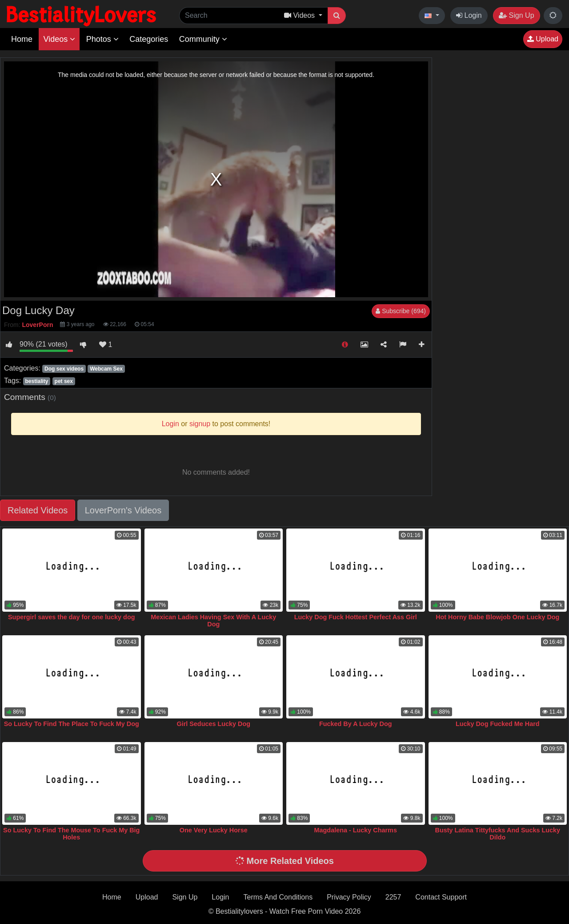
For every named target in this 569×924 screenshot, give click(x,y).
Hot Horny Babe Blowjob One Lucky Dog (497, 617)
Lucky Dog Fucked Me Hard (498, 724)
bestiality (36, 381)
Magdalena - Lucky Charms (356, 830)
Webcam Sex (106, 369)
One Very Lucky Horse (214, 830)
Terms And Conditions (278, 897)
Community (203, 39)
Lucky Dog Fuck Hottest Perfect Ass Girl (356, 617)
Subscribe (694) (401, 311)
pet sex (64, 381)
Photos (102, 39)
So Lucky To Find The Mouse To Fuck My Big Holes (71, 834)
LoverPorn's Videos (123, 510)
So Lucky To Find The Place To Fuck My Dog (72, 724)
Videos (59, 39)
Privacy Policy (349, 897)
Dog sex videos (64, 369)
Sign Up (516, 15)
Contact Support (441, 897)
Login (469, 15)
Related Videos (38, 510)
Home (22, 39)
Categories (149, 39)
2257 (393, 897)
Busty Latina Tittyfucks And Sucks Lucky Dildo (498, 834)
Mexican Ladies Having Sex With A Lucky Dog (213, 621)
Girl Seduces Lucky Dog (213, 724)
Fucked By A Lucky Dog (356, 724)
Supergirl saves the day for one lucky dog (72, 617)
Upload (543, 39)
